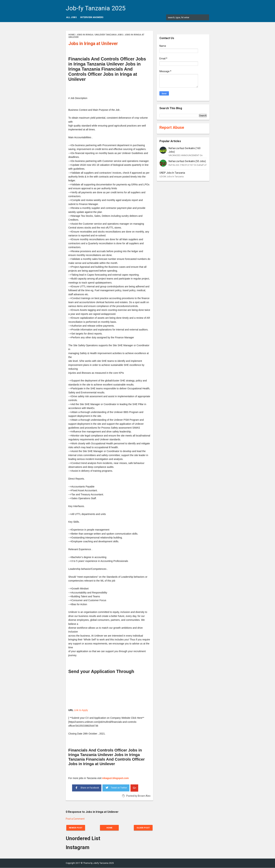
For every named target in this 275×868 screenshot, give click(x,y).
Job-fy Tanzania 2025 (96, 8)
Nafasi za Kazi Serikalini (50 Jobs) (187, 161)
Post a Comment (75, 819)
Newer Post (76, 828)
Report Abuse (172, 127)
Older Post (142, 828)
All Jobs (71, 17)
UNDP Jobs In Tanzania (172, 173)
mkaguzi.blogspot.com (115, 778)
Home (109, 828)
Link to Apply (81, 710)
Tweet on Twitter (116, 787)
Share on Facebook (87, 787)
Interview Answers (92, 17)
